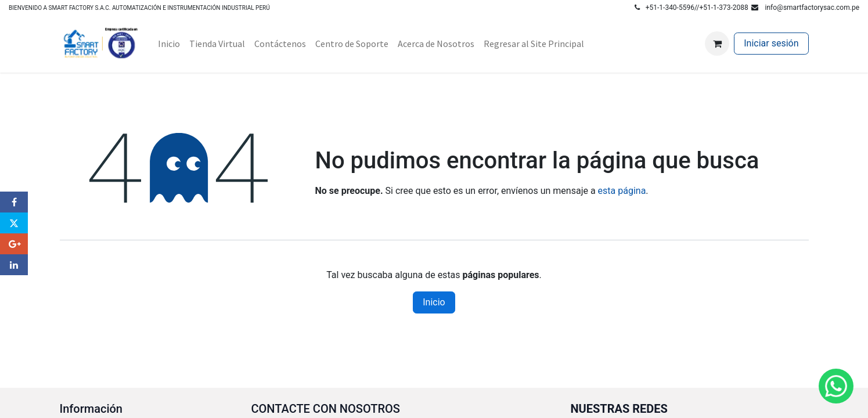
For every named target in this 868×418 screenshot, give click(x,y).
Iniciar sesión (771, 43)
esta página (622, 191)
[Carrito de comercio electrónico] (717, 44)
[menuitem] (169, 44)
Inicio (434, 302)
